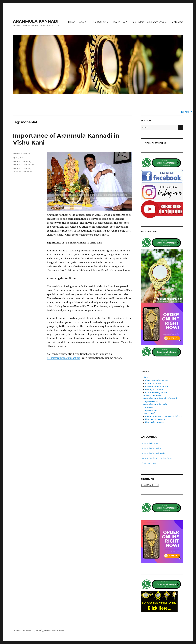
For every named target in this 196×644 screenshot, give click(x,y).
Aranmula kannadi (22, 162)
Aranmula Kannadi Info (24, 165)
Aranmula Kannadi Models (155, 404)
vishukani (27, 172)
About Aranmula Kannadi (157, 381)
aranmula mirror (149, 458)
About (83, 22)
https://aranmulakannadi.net (64, 358)
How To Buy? (119, 22)
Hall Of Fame (101, 22)
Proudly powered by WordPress (50, 631)
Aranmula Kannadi (22, 154)
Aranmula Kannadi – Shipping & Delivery (164, 416)
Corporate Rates (150, 410)
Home (72, 22)
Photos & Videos (149, 463)
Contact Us (177, 22)
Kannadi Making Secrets (156, 392)
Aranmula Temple (153, 384)
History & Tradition (154, 390)
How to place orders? (155, 422)
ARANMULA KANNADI (36, 21)
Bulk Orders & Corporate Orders (149, 22)
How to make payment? (156, 419)
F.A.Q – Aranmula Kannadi (157, 387)
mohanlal (17, 172)
